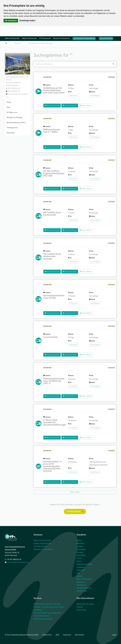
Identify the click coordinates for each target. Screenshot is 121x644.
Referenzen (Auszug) (85, 604)
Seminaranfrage (75, 512)
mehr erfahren (86, 105)
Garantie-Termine (106, 39)
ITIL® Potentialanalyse (43, 619)
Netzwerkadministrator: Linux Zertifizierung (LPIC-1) (54, 381)
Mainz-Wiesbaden (84, 579)
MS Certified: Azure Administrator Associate (52, 256)
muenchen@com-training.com (18, 562)
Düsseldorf (81, 555)
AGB (58, 635)
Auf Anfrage (95, 96)
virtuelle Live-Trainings (15, 118)
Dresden (80, 552)
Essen (79, 561)
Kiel (78, 573)
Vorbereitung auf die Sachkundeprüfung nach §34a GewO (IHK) (54, 90)
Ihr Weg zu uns (12, 112)
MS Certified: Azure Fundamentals (52, 214)
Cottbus (80, 546)
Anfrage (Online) (70, 105)
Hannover (81, 570)
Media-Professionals (29, 38)
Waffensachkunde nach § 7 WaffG (52, 131)
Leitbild (80, 607)
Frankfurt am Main (84, 564)
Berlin (79, 541)
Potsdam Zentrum (84, 588)
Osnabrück (81, 585)
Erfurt (79, 558)
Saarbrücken (82, 591)
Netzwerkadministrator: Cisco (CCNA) (54, 297)
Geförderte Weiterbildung (84, 39)
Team (9, 107)
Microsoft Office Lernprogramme (47, 613)
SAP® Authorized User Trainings (47, 604)
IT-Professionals (45, 38)
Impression (11, 133)
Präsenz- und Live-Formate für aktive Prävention (49, 608)
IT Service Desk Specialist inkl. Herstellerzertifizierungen (55, 423)
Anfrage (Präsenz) (52, 105)
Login (114, 635)
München (18, 43)
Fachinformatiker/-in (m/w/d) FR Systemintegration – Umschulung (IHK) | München (52, 466)
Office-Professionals (12, 38)
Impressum (67, 635)
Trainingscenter (12, 128)
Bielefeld (80, 543)
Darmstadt (81, 549)
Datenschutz (47, 635)
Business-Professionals (61, 38)
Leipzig (79, 576)
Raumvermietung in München (17, 123)
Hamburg (80, 567)
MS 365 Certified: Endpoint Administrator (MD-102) (54, 174)
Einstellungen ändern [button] (27, 21)
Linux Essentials (50, 337)
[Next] (75, 492)
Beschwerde (80, 635)
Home (9, 102)
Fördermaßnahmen (41, 616)
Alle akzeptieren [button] (11, 21)
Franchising (81, 610)
